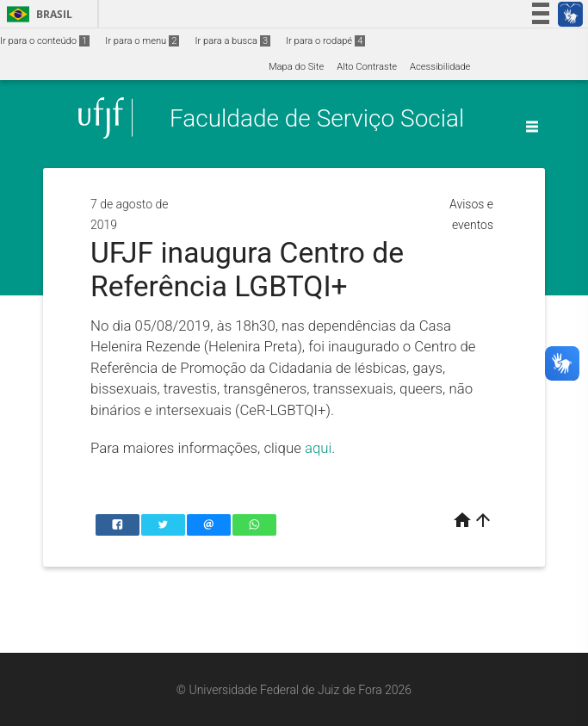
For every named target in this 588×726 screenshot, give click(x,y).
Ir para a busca (232, 41)
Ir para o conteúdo (45, 41)
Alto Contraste (367, 67)
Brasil (37, 14)
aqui (318, 448)
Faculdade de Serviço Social (317, 118)
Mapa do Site (296, 67)
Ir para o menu (142, 41)
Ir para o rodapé (325, 41)
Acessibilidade (440, 67)
